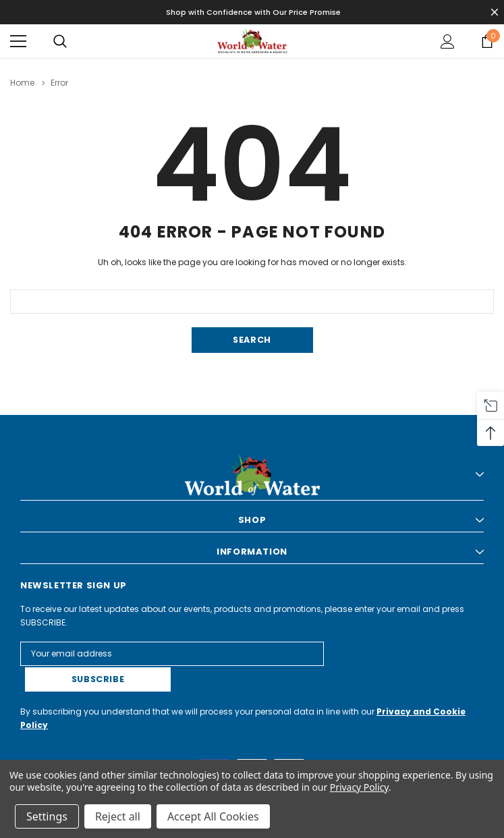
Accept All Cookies (213, 816)
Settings (47, 816)
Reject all (118, 816)
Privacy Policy (359, 787)
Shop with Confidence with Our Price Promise (253, 12)
